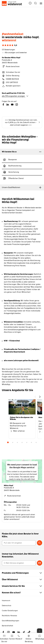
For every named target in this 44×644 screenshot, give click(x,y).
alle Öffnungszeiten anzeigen (15, 96)
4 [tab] (22, 442)
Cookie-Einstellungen (10, 611)
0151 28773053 (10, 83)
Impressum (6, 600)
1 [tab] (8, 442)
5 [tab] (27, 442)
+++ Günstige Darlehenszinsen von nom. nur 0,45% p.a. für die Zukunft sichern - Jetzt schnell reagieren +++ (22, 123)
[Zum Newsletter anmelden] (40, 563)
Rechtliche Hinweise (9, 616)
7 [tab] (36, 442)
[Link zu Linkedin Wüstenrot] (19, 632)
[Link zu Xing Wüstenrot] (24, 632)
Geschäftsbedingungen (11, 621)
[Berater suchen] (40, 543)
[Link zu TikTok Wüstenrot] (29, 632)
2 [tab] (13, 442)
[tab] (22, 152)
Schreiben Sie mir (11, 72)
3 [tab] (17, 442)
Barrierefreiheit (7, 626)
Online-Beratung (11, 76)
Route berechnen (11, 67)
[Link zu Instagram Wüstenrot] (8, 632)
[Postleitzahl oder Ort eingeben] (19, 543)
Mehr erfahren (17, 431)
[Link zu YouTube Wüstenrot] (14, 632)
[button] (30, 3)
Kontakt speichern (11, 86)
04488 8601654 (10, 79)
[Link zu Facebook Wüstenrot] (3, 632)
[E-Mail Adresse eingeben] (19, 563)
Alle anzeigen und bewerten (14, 53)
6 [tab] (31, 442)
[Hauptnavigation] (40, 3)
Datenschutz (7, 605)
